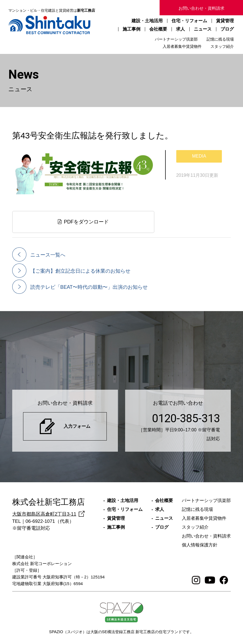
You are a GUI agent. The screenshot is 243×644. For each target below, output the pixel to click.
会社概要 (158, 29)
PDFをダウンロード (83, 222)
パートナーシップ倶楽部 (176, 39)
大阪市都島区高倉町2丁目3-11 (44, 514)
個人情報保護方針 (200, 545)
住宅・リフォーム (189, 21)
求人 (180, 29)
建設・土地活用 (147, 21)
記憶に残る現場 (220, 39)
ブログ (227, 29)
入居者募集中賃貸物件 (182, 46)
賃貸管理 (225, 21)
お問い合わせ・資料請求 (201, 8)
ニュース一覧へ (48, 255)
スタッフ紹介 (222, 46)
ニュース (203, 29)
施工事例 (132, 29)
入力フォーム (77, 426)
